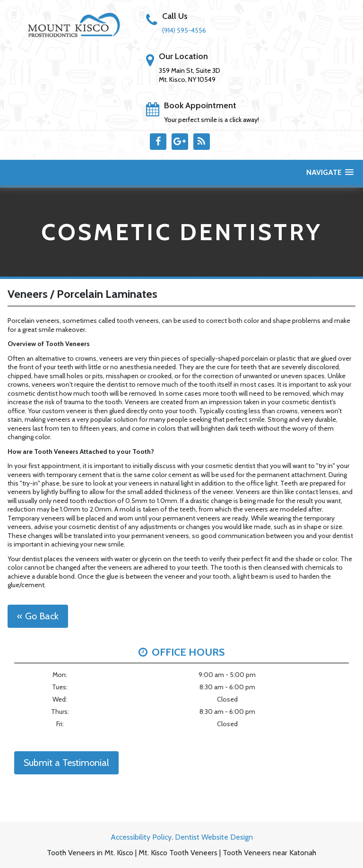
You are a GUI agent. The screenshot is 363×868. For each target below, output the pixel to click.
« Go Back (38, 616)
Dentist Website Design (214, 837)
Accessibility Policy (141, 837)
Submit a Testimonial (66, 763)
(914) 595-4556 (184, 30)
